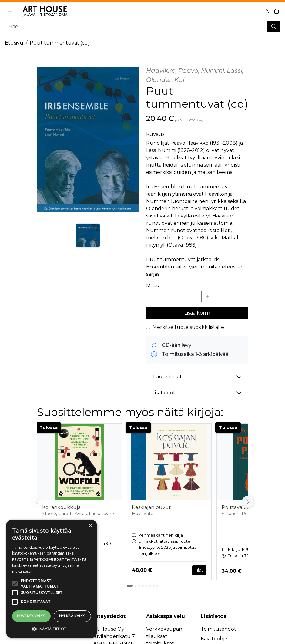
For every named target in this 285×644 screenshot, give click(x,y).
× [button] (90, 526)
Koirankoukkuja (61, 507)
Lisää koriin (197, 313)
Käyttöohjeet (217, 639)
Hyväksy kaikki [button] (31, 616)
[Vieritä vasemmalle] (37, 502)
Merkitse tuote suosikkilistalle (188, 327)
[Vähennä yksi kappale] (153, 297)
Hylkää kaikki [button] (72, 616)
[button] (52, 629)
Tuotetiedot (167, 377)
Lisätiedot (164, 393)
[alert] (52, 579)
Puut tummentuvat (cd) (60, 43)
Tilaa (199, 570)
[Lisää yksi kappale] (208, 297)
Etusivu (14, 43)
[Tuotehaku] (142, 27)
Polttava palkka (241, 507)
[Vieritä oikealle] (248, 502)
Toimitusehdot (218, 629)
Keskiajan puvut (151, 507)
